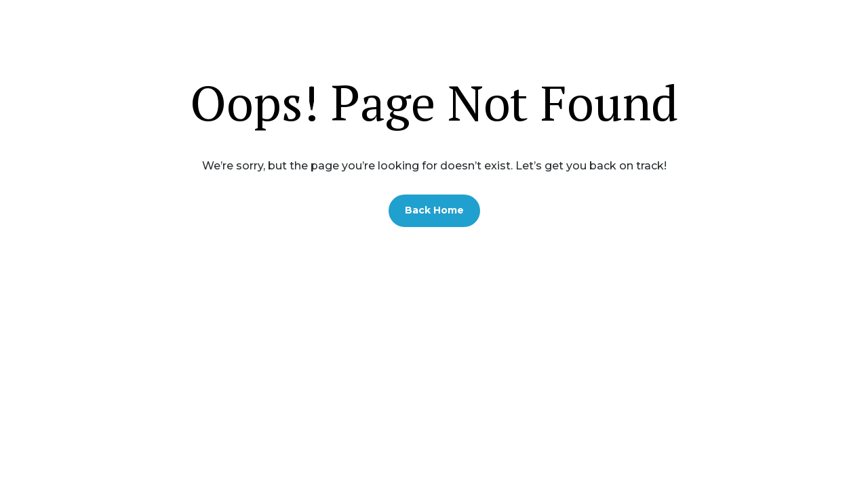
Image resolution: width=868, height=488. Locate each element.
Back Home (434, 210)
